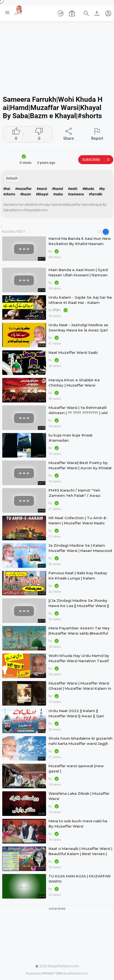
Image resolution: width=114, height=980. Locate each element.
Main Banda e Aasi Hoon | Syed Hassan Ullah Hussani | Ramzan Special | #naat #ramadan (78, 272)
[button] (108, 13)
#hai (7, 189)
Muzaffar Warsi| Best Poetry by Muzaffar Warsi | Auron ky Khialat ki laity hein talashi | (80, 465)
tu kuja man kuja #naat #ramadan (71, 438)
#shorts (9, 194)
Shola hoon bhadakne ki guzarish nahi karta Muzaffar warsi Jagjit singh (81, 741)
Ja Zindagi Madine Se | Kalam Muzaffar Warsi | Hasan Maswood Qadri (80, 548)
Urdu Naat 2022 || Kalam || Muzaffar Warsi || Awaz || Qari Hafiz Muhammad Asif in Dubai (78, 713)
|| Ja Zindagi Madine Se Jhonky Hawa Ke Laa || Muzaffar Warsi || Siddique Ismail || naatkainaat (79, 603)
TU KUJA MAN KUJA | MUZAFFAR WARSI (80, 879)
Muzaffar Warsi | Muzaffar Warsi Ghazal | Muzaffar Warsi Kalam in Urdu (80, 686)
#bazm (26, 194)
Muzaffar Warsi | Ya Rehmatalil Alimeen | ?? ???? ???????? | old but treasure (78, 410)
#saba (58, 194)
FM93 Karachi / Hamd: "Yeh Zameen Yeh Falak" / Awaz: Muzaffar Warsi (75, 493)
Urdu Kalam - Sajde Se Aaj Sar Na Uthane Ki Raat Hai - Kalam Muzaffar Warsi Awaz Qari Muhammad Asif (80, 300)
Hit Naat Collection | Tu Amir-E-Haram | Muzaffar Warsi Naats (78, 520)
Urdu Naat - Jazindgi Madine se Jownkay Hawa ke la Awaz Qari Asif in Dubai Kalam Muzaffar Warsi (78, 328)
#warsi (42, 189)
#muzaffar (23, 189)
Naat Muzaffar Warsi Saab (73, 352)
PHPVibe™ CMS (52, 974)
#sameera (76, 194)
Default (12, 178)
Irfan (57, 310)
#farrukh (96, 194)
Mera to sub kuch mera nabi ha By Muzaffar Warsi (78, 824)
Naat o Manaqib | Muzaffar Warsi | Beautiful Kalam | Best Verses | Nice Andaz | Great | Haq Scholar (80, 851)
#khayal (42, 194)
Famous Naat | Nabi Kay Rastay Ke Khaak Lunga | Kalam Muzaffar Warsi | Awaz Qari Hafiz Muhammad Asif (80, 576)
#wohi (73, 189)
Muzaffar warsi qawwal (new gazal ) (76, 768)
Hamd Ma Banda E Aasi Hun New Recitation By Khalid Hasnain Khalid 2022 (80, 241)
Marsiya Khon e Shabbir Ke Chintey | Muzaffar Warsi (74, 383)
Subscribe (96, 160)
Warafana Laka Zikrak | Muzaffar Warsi (79, 796)
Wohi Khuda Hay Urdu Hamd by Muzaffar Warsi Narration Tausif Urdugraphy (79, 658)
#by (102, 189)
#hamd (57, 189)
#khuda (88, 189)
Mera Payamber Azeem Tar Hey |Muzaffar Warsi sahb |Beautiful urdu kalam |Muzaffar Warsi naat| (80, 631)
